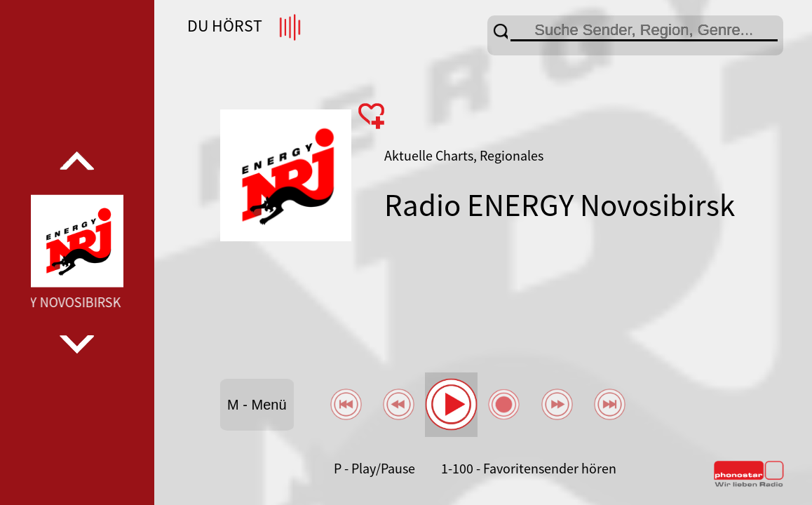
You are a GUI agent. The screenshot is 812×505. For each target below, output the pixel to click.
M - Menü (257, 405)
